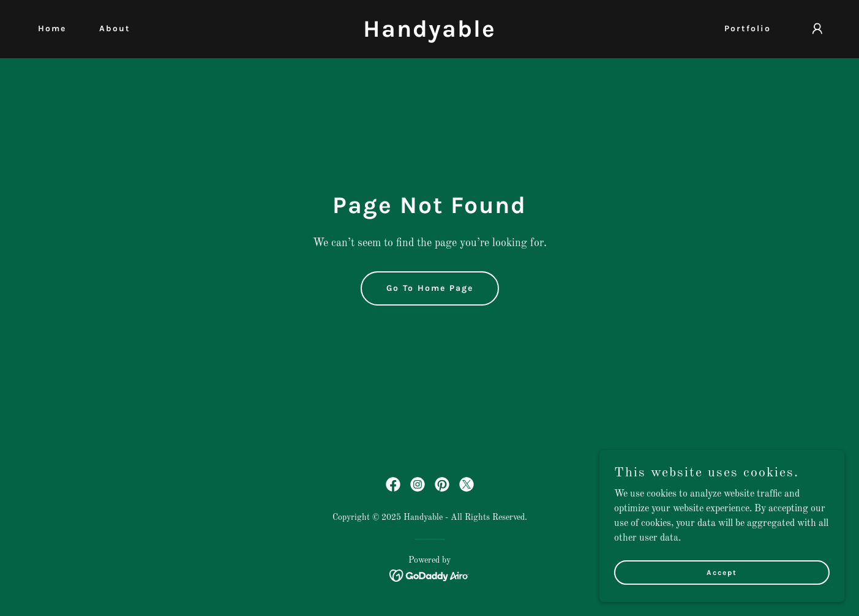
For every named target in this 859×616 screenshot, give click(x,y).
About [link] (115, 28)
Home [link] (52, 28)
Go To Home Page (430, 288)
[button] (817, 29)
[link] (430, 34)
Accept (722, 589)
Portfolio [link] (748, 28)
